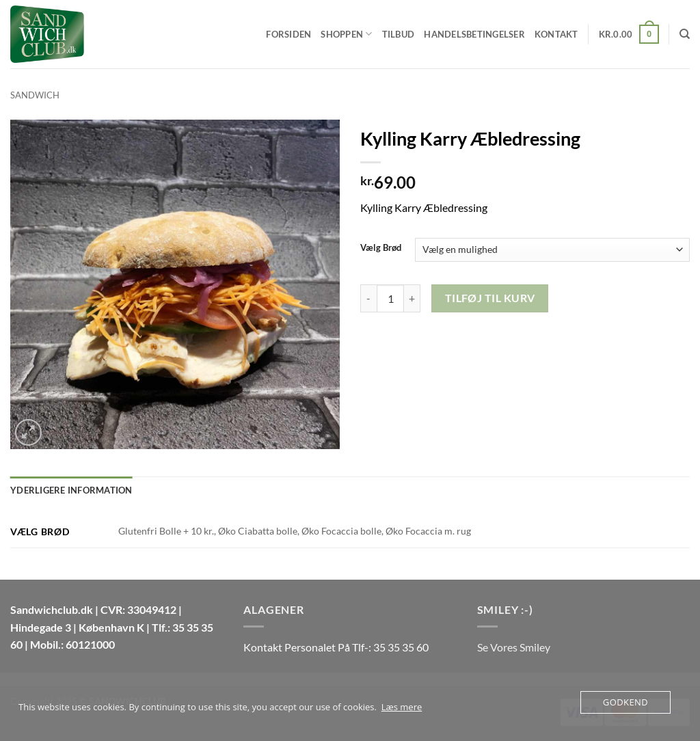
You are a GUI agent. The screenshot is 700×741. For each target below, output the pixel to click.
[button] (629, 34)
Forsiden (288, 34)
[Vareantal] (390, 298)
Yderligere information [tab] (71, 490)
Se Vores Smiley (514, 647)
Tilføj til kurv (490, 298)
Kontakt (556, 34)
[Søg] (685, 34)
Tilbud (399, 34)
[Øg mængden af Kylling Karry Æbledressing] (412, 298)
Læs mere (402, 707)
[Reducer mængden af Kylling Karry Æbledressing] (368, 298)
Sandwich (35, 95)
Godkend (625, 702)
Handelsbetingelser (474, 34)
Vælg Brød (381, 248)
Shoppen (346, 34)
